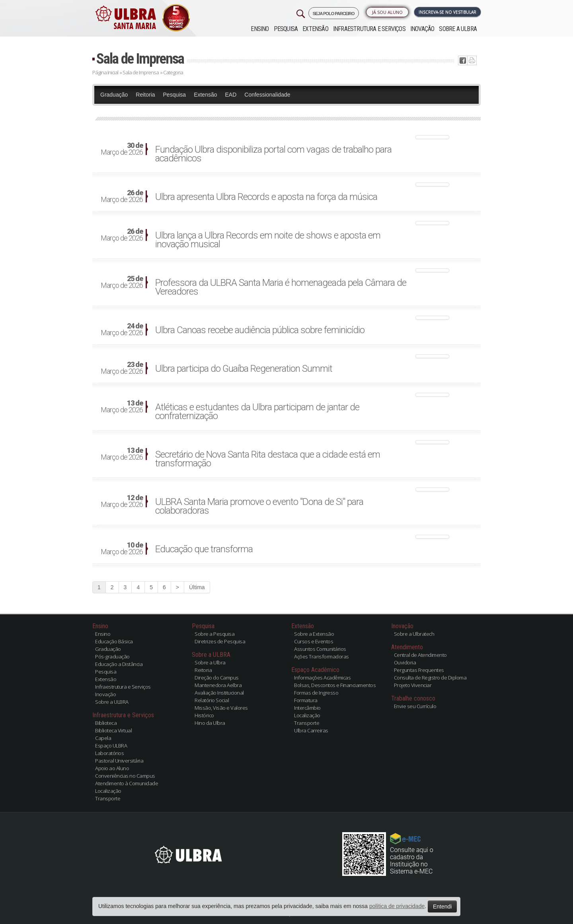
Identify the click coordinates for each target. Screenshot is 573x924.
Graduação (114, 95)
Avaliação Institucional (219, 693)
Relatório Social (212, 700)
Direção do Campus (217, 677)
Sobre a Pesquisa (214, 634)
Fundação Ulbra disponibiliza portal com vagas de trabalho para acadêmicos (273, 154)
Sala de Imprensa (140, 59)
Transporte (108, 798)
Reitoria (145, 95)
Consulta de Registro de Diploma (430, 677)
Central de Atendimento (420, 655)
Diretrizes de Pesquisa (220, 641)
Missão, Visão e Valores (221, 708)
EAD (231, 95)
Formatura (306, 700)
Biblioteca (106, 723)
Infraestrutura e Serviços (369, 29)
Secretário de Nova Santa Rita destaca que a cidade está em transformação (268, 459)
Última (197, 587)
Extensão (315, 29)
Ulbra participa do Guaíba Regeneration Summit (244, 369)
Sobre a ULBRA (458, 29)
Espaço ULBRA (111, 745)
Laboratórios (109, 753)
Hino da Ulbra (210, 723)
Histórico (204, 715)
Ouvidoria (405, 662)
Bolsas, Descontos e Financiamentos (335, 685)
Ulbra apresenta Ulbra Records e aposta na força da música (266, 197)
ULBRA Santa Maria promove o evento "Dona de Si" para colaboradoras (259, 506)
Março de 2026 (122, 149)
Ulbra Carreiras (311, 730)
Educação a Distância (119, 664)
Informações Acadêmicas (322, 677)
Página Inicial (105, 72)
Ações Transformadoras (322, 656)
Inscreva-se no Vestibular (447, 12)
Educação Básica (114, 641)
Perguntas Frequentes (419, 670)
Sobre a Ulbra (210, 662)
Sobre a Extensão (314, 634)
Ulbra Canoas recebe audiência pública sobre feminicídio (260, 330)
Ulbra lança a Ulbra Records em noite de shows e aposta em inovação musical (268, 240)
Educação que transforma (204, 549)
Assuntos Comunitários (320, 649)
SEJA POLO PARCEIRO (334, 14)
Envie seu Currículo (415, 706)
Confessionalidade (267, 95)
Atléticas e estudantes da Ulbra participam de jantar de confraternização (257, 412)
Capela (103, 738)
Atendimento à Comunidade (127, 783)
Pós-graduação (112, 656)
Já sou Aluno (387, 12)
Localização (108, 791)
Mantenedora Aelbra (218, 685)
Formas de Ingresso (316, 693)
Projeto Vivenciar (413, 685)
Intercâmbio (307, 708)
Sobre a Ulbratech (414, 634)
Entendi (442, 907)
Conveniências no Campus (125, 776)
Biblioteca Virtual (113, 730)
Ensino (260, 29)
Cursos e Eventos (314, 641)
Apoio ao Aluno (112, 768)
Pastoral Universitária (119, 761)
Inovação (422, 29)
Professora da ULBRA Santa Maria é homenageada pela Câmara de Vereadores (281, 287)
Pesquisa (286, 29)
